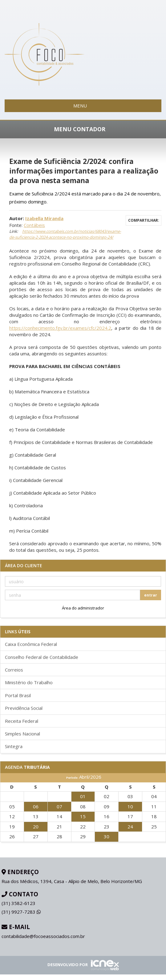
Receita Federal (22, 721)
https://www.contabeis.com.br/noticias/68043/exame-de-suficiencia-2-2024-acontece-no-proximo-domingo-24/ (65, 234)
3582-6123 (18, 903)
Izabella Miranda (44, 218)
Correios (14, 670)
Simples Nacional (22, 734)
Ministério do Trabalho (29, 682)
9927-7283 (21, 912)
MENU (83, 106)
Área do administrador (83, 608)
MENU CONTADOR (83, 129)
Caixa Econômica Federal (31, 644)
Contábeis (34, 225)
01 (83, 796)
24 (130, 827)
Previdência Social (24, 708)
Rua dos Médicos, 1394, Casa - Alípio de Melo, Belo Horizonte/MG (72, 881)
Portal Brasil (18, 695)
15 (83, 816)
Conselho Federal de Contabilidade (42, 657)
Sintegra (14, 746)
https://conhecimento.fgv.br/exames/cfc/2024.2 (60, 328)
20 (36, 827)
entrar (151, 595)
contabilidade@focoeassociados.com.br (43, 936)
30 (107, 836)
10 (130, 806)
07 (59, 806)
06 (36, 806)
